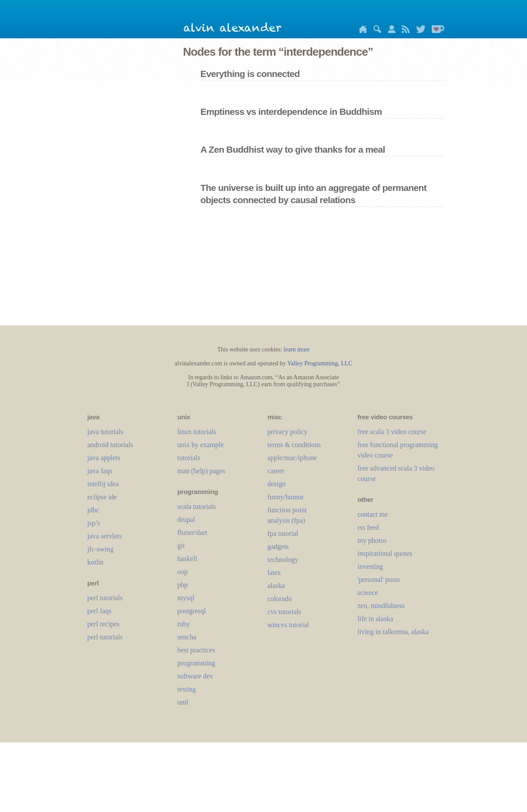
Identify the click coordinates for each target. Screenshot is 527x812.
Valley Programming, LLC (320, 363)
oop (183, 572)
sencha (187, 637)
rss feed (368, 527)
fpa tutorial (283, 533)
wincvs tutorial (289, 625)
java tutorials (106, 432)
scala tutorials (197, 506)
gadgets (278, 546)
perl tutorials (105, 598)
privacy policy (288, 432)
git (181, 546)
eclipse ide (102, 497)
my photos (372, 540)
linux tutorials (197, 432)
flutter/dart (192, 533)
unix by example (201, 445)
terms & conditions (294, 445)
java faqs (100, 471)
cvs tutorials (285, 612)
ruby (184, 624)
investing (371, 566)
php (183, 585)
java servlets (105, 536)
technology (283, 560)
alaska (276, 586)
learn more (297, 349)
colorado (280, 599)
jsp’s (94, 523)
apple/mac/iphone (292, 458)
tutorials (189, 458)
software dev (195, 676)
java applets (104, 458)
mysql (186, 598)
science (368, 593)
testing (187, 689)
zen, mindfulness (381, 606)
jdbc (94, 510)
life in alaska (376, 619)
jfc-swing (101, 549)
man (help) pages (201, 471)
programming (196, 663)
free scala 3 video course (392, 432)
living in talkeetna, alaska (393, 632)
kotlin (96, 562)
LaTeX (274, 573)
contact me (373, 514)
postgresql (192, 611)
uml (183, 702)
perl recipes (104, 624)
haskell (187, 559)
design (277, 484)
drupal (186, 520)
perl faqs (100, 611)
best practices (196, 650)
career (276, 471)
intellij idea (103, 484)
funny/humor (286, 497)
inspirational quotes (385, 553)
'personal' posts (379, 580)
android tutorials (110, 445)
